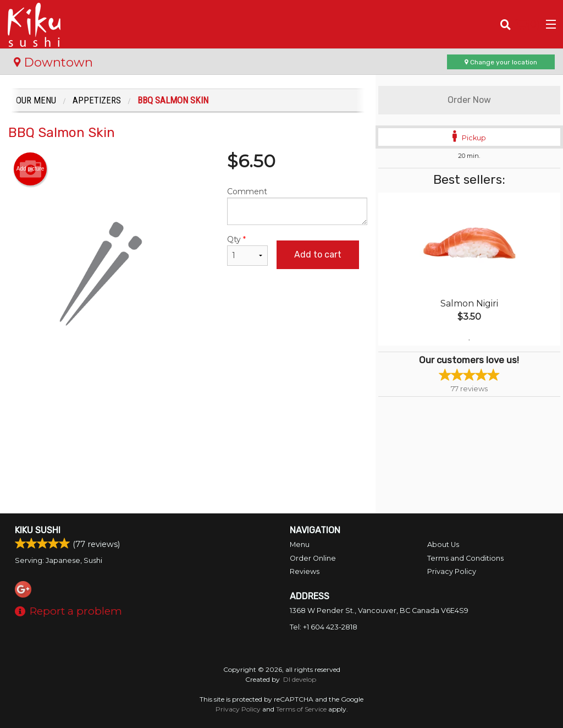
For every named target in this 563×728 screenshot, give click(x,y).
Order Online (313, 558)
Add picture (31, 169)
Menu (300, 544)
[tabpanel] (469, 269)
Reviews (305, 571)
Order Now (469, 100)
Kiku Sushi (38, 530)
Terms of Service (301, 709)
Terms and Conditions (465, 558)
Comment (297, 206)
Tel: (324, 627)
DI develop (300, 679)
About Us (443, 544)
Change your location (501, 62)
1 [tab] (469, 340)
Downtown (53, 62)
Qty (247, 250)
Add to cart (318, 254)
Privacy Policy (452, 571)
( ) (528, 24)
